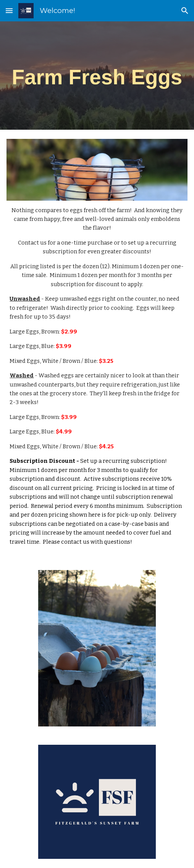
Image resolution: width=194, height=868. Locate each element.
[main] (97, 75)
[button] (9, 10)
